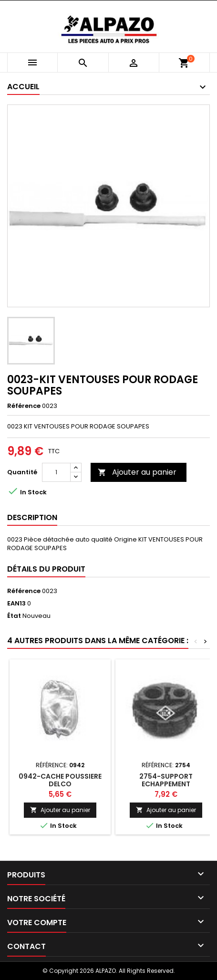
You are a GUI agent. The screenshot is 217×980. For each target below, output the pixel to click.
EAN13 (16, 604)
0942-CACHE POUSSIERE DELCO (60, 780)
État (14, 616)
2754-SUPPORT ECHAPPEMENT (166, 780)
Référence (24, 406)
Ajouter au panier (137, 472)
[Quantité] (56, 472)
